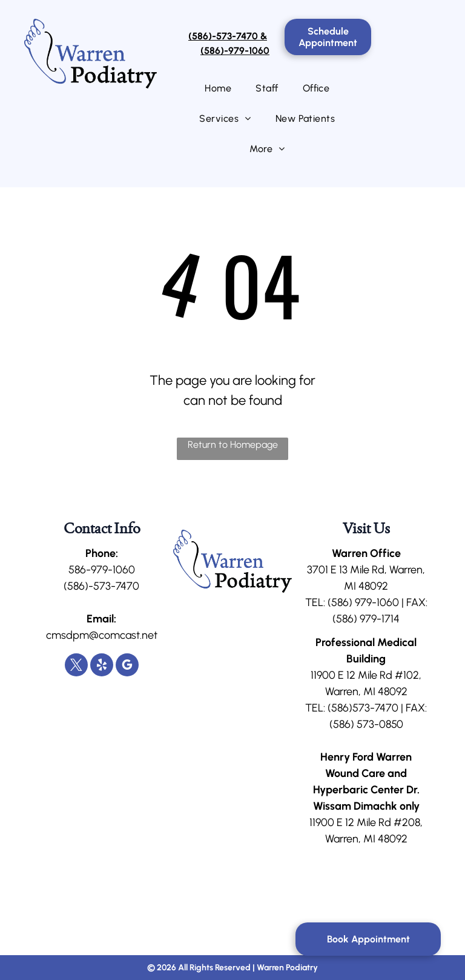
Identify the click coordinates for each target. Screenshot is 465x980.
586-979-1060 (102, 570)
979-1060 (377, 602)
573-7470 (375, 708)
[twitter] (76, 666)
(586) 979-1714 (366, 619)
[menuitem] (218, 88)
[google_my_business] (127, 666)
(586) (340, 602)
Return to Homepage (233, 445)
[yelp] (102, 666)
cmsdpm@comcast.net (102, 635)
